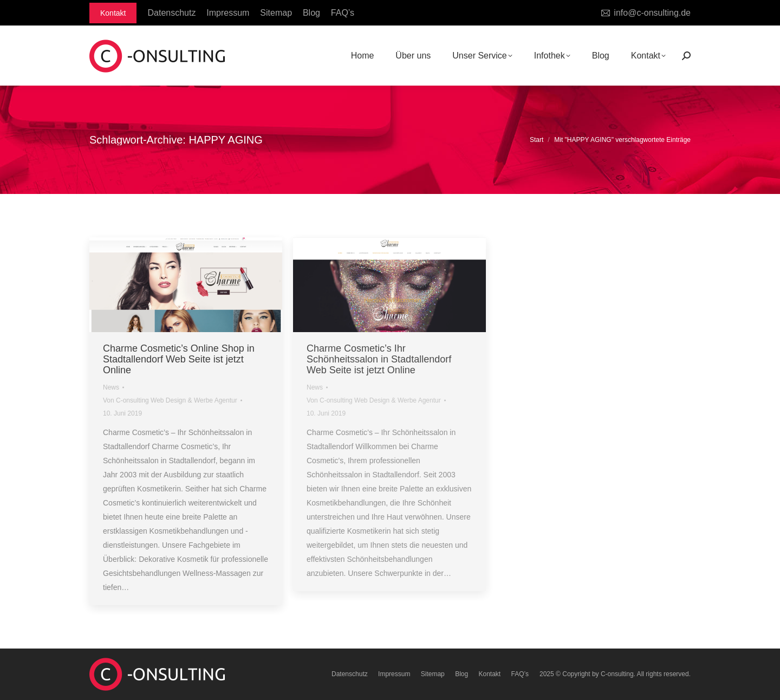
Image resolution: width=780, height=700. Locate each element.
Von (170, 400)
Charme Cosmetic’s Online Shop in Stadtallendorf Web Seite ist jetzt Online (179, 359)
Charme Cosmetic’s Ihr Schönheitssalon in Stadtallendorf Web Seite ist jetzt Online (379, 359)
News (111, 387)
